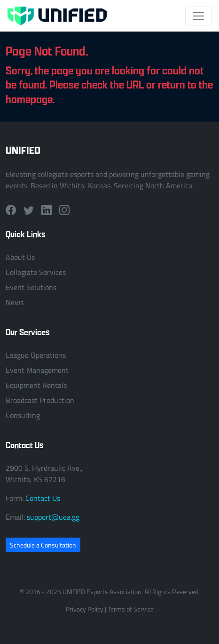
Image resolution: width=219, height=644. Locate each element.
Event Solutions (31, 287)
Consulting (23, 415)
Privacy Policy (85, 609)
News (15, 302)
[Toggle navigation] (198, 16)
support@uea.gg (53, 517)
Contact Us (43, 498)
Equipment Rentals (36, 385)
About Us (20, 257)
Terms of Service (131, 609)
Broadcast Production (40, 400)
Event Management (37, 370)
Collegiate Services (36, 272)
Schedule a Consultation (43, 545)
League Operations (36, 355)
